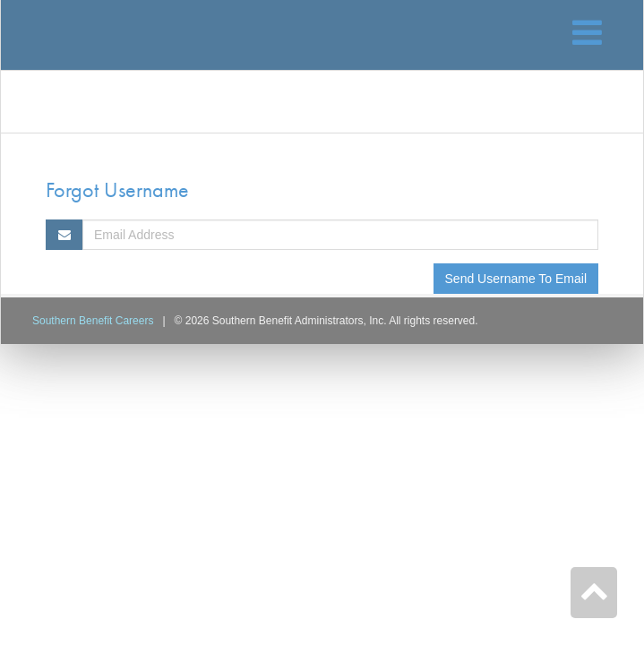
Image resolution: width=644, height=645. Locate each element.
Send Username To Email (516, 279)
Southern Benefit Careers (93, 321)
